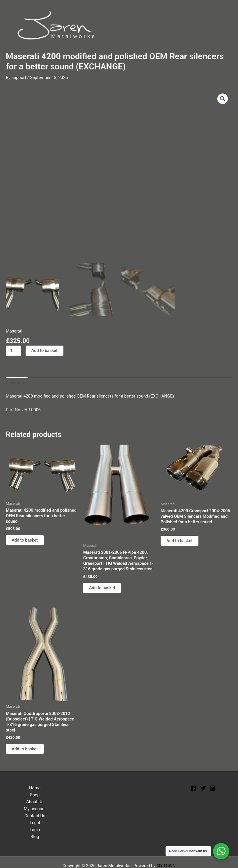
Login (35, 828)
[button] (223, 99)
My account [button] (35, 807)
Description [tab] (17, 381)
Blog (35, 835)
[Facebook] (194, 787)
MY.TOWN (166, 864)
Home (35, 786)
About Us (35, 800)
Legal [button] (35, 821)
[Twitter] (203, 787)
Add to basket (45, 349)
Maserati (14, 330)
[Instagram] (212, 787)
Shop (35, 793)
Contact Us (35, 814)
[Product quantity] (14, 349)
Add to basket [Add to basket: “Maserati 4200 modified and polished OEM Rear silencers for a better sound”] (25, 539)
